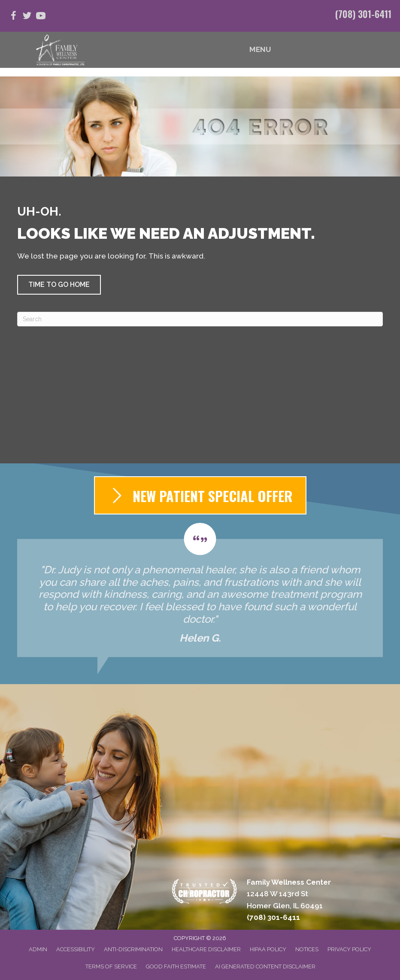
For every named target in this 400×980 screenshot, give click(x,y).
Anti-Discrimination (133, 949)
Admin (38, 949)
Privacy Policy (349, 949)
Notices (307, 949)
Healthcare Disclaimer (206, 949)
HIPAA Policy (268, 949)
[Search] (200, 319)
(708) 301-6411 (363, 14)
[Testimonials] (200, 590)
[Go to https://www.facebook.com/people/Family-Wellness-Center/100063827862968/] (13, 17)
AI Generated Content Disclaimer (265, 966)
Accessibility (76, 949)
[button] (59, 285)
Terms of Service (111, 966)
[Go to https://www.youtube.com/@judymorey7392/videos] (41, 17)
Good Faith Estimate (176, 966)
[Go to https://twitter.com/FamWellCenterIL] (27, 17)
